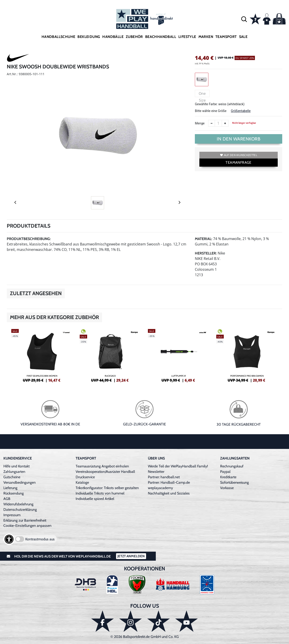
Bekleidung (89, 37)
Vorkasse (227, 488)
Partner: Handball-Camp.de (169, 482)
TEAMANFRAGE (238, 162)
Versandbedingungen (20, 482)
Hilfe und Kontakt (16, 466)
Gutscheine (12, 477)
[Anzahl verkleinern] (212, 123)
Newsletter (156, 472)
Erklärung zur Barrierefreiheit (25, 520)
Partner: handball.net (164, 477)
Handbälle (113, 37)
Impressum (12, 515)
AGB (7, 499)
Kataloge (82, 482)
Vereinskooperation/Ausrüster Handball (105, 472)
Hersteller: (206, 253)
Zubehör (134, 37)
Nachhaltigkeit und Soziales (169, 493)
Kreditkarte (228, 477)
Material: (204, 239)
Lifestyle (187, 37)
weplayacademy (160, 488)
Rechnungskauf (232, 466)
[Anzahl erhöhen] (225, 123)
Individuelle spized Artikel (95, 499)
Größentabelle (241, 111)
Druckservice (85, 477)
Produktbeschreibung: (29, 239)
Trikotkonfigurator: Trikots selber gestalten (107, 488)
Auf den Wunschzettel (239, 155)
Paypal (225, 472)
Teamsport (226, 37)
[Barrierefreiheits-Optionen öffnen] (9, 539)
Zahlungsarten (14, 472)
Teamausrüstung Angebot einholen (102, 466)
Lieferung (10, 488)
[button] (244, 19)
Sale (243, 37)
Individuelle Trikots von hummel (100, 493)
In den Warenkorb (239, 139)
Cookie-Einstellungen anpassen (27, 526)
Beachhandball (161, 37)
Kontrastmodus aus (40, 539)
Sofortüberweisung (234, 482)
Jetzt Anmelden (131, 556)
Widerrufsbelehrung (18, 504)
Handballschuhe (58, 37)
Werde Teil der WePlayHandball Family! (178, 466)
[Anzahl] (218, 123)
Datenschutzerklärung (20, 510)
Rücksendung (14, 493)
